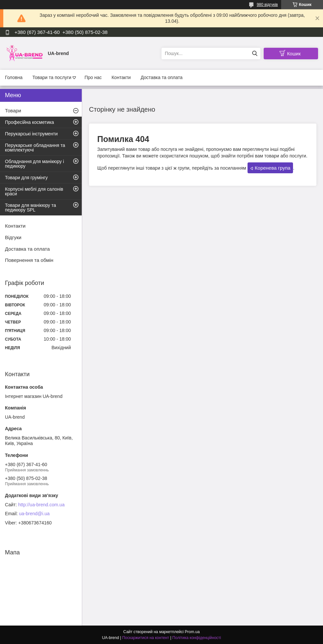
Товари (13, 111)
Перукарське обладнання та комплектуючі (35, 148)
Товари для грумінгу (26, 178)
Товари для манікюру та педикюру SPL (30, 208)
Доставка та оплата (162, 77)
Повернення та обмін (29, 260)
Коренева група (273, 168)
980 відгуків (267, 5)
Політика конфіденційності (197, 638)
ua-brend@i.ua (34, 514)
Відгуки (13, 237)
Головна (14, 77)
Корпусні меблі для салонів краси (34, 191)
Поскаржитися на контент (146, 638)
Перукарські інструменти (31, 134)
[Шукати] (255, 54)
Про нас (93, 77)
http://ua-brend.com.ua (41, 505)
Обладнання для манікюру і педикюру (34, 164)
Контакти (121, 77)
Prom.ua (192, 632)
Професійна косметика (29, 122)
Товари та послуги (52, 77)
